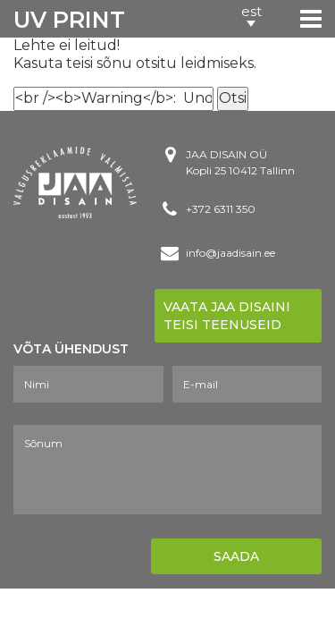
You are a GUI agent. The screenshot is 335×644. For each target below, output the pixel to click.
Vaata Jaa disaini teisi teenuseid (227, 316)
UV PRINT (69, 20)
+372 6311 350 (221, 209)
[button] (251, 18)
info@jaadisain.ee (230, 253)
